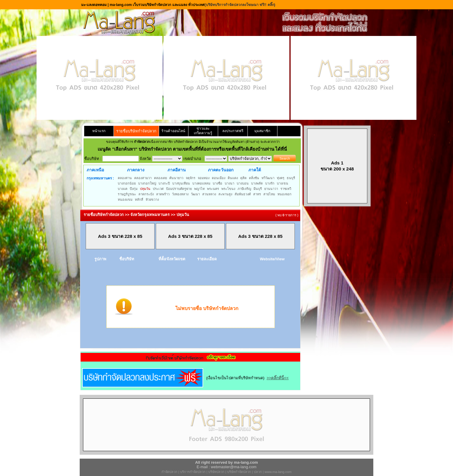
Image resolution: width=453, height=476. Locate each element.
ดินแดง (233, 178)
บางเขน (283, 183)
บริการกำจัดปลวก (193, 472)
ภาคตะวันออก (221, 170)
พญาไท (199, 189)
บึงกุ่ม (134, 189)
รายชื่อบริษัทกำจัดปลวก (136, 131)
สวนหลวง (209, 194)
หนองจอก (284, 194)
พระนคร (213, 189)
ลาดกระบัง (146, 194)
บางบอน (243, 183)
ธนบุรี (291, 178)
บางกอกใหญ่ (147, 183)
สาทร (257, 194)
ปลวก (258, 472)
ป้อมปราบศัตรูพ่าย (179, 189)
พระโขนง (228, 189)
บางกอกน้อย (127, 183)
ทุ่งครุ (281, 178)
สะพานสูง (225, 194)
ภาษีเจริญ (244, 189)
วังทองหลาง (180, 194)
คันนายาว (176, 178)
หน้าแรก (99, 131)
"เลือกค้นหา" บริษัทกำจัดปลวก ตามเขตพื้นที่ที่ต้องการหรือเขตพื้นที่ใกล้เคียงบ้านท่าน (194, 149)
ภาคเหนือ (95, 170)
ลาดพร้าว (163, 194)
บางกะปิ (164, 183)
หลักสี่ (139, 200)
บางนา (229, 183)
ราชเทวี (286, 189)
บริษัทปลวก (216, 472)
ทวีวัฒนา (268, 178)
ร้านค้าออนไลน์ (173, 131)
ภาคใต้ (255, 170)
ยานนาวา (271, 189)
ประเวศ (158, 189)
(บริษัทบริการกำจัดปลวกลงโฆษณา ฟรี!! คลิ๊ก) (240, 5)
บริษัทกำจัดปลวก (239, 472)
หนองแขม (125, 200)
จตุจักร (191, 178)
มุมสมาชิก (262, 131)
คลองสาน (125, 178)
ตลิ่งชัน (254, 178)
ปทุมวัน (145, 189)
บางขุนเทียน (181, 183)
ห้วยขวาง (152, 200)
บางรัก (270, 183)
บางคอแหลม (201, 183)
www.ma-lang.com (278, 472)
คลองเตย (160, 178)
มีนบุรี (258, 189)
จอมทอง (204, 178)
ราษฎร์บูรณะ (127, 194)
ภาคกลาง (136, 170)
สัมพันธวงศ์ (243, 194)
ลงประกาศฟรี (233, 131)
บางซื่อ (218, 183)
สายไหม (269, 194)
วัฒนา (195, 194)
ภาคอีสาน (177, 170)
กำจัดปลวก (169, 472)
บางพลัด (257, 183)
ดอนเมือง (219, 178)
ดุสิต (243, 178)
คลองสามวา (143, 178)
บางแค (123, 189)
